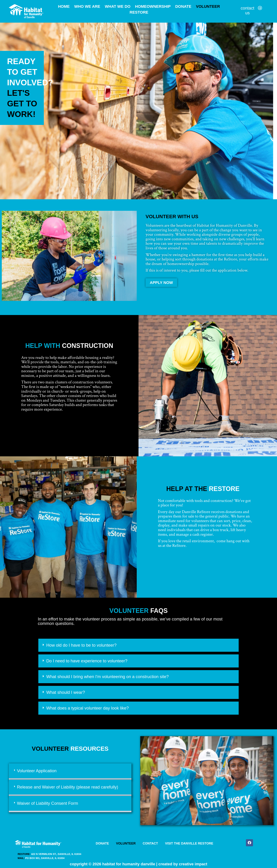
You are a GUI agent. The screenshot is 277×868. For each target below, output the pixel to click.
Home (64, 6)
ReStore (139, 11)
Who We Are (87, 6)
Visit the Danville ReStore (189, 842)
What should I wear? (66, 691)
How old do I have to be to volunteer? (81, 644)
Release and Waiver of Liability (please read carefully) (68, 786)
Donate (183, 6)
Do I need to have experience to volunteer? (87, 659)
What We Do (118, 6)
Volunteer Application (37, 769)
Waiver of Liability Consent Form (48, 802)
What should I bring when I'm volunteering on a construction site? (107, 675)
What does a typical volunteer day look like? (88, 707)
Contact (150, 842)
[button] (138, 644)
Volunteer (208, 6)
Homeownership (153, 6)
